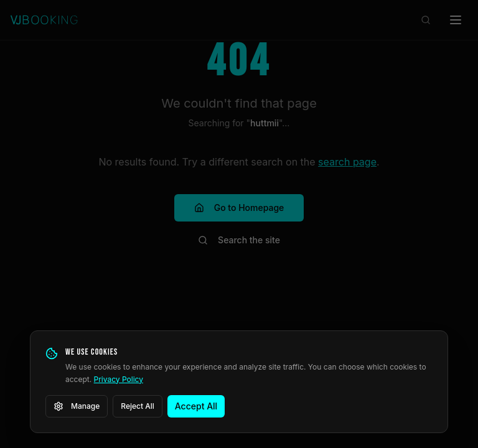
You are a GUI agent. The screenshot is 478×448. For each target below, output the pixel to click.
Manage (77, 406)
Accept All (196, 406)
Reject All (138, 406)
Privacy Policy (119, 379)
